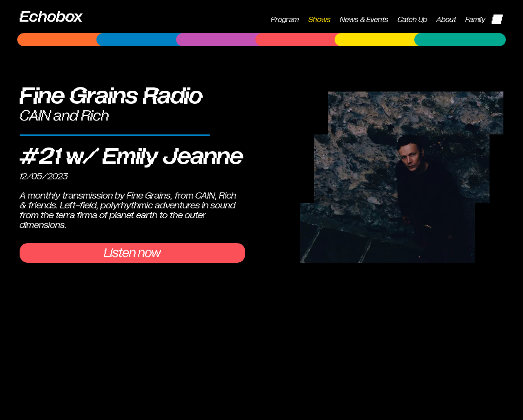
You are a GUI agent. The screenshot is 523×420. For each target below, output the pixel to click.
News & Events (364, 20)
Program (285, 20)
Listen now (132, 253)
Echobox (51, 17)
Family (475, 20)
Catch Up (412, 20)
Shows (320, 20)
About (446, 20)
